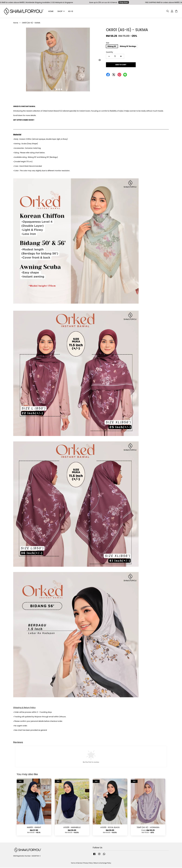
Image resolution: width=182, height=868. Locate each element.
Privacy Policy (88, 863)
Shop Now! (126, 2)
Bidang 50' (112, 47)
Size (108, 43)
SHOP (61, 11)
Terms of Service (77, 863)
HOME (51, 11)
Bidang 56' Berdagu (128, 47)
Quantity (109, 52)
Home (16, 23)
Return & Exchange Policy (102, 863)
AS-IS (71, 11)
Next (99, 60)
